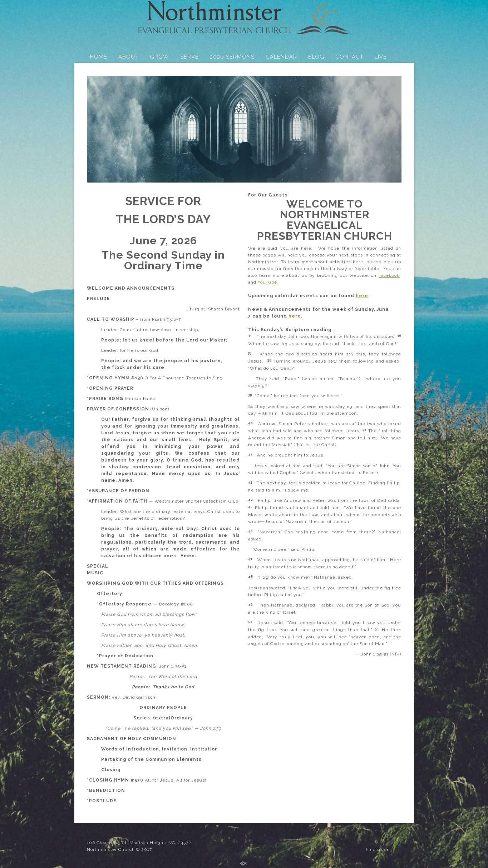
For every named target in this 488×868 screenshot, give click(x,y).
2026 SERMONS (232, 57)
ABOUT (129, 57)
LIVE (381, 57)
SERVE (189, 57)
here (362, 296)
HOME (99, 57)
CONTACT (349, 57)
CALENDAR (281, 57)
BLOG (316, 57)
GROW (159, 57)
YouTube (267, 282)
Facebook (389, 275)
